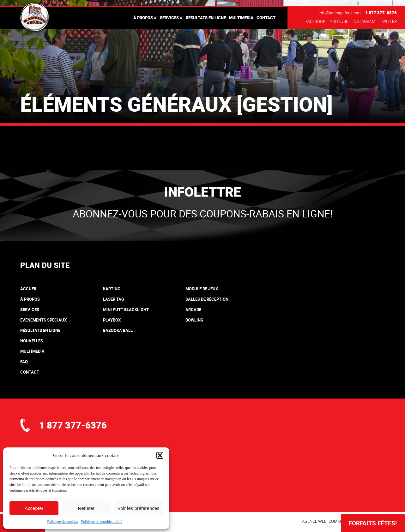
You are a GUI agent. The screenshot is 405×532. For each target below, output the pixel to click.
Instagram (364, 21)
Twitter (388, 21)
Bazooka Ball (118, 330)
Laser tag (114, 299)
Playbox (112, 320)
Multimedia (241, 18)
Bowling (194, 320)
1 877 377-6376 (381, 13)
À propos (143, 18)
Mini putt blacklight (126, 310)
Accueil (29, 289)
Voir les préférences (139, 508)
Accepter (34, 508)
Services (169, 18)
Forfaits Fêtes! (373, 523)
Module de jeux (202, 289)
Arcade (193, 310)
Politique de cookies (62, 522)
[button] (160, 455)
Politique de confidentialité (102, 522)
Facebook (315, 21)
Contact (266, 18)
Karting (112, 289)
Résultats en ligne (206, 18)
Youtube (339, 21)
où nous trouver (66, 486)
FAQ (24, 362)
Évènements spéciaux (43, 320)
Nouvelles (32, 341)
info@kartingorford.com (340, 13)
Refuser (86, 508)
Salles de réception (207, 299)
